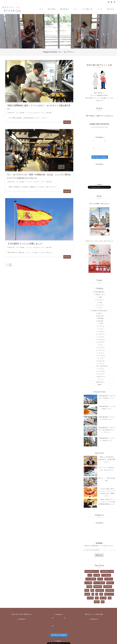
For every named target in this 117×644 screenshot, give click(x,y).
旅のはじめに (100, 308)
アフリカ (101, 298)
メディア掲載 (88, 575)
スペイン (44, 113)
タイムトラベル (109, 571)
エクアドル (102, 343)
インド (102, 372)
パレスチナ (102, 366)
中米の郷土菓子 (108, 579)
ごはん (90, 568)
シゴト (75, 9)
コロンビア (102, 340)
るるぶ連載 (97, 568)
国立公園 (87, 586)
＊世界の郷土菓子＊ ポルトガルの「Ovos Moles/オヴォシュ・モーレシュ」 (106, 422)
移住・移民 (103, 590)
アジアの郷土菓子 (106, 568)
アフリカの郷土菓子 (91, 571)
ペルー (102, 321)
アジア (101, 300)
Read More (67, 122)
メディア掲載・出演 (87, 9)
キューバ (102, 345)
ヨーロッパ (101, 292)
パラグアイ (102, 326)
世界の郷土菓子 (64, 9)
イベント (100, 571)
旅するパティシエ (109, 586)
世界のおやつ (110, 575)
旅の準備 (101, 311)
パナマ (102, 351)
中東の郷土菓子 (98, 579)
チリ (102, 337)
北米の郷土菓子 (100, 583)
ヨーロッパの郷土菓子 (99, 575)
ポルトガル (102, 353)
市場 (101, 586)
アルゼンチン (102, 332)
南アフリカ (102, 369)
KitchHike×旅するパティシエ (92, 564)
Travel (99, 272)
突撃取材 (97, 594)
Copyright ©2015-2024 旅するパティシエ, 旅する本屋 (53, 640)
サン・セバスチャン (35, 113)
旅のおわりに (100, 374)
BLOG (100, 306)
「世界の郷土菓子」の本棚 (107, 564)
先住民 (87, 583)
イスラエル (102, 364)
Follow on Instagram (100, 149)
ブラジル (102, 329)
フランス (102, 361)
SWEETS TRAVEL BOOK (100, 303)
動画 (92, 583)
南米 (101, 289)
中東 (101, 295)
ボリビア (102, 324)
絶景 (103, 594)
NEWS (100, 377)
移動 (110, 590)
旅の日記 (49, 113)
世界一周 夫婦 (52, 9)
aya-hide (22, 113)
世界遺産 (89, 579)
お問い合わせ (110, 9)
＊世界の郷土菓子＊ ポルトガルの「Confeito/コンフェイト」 (106, 391)
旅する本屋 (90, 590)
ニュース (100, 9)
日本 (102, 316)
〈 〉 (100, 100)
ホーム (41, 9)
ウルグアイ (102, 335)
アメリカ (102, 319)
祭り (97, 590)
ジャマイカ (102, 348)
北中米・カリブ (101, 287)
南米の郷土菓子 (110, 583)
